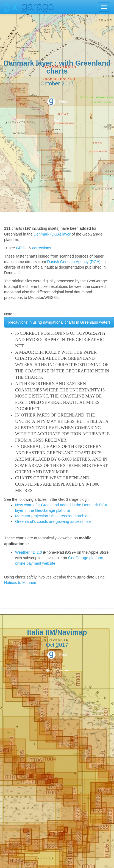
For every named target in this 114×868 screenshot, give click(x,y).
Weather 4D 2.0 (29, 552)
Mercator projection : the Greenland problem (53, 516)
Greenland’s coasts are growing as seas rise (53, 521)
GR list (22, 248)
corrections (41, 248)
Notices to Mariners (21, 583)
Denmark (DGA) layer (52, 234)
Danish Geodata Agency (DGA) (74, 262)
